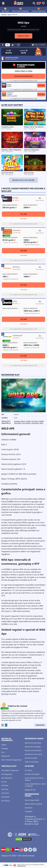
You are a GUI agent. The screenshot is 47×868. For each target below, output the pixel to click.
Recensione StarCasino (33, 743)
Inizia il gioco (24, 36)
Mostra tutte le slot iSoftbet (23, 180)
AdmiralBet (18, 423)
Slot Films (5, 786)
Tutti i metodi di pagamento (12, 760)
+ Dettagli (23, 219)
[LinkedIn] (6, 725)
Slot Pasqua (6, 801)
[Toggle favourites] (43, 3)
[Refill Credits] (8, 45)
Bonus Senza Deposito (21, 11)
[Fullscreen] (3, 45)
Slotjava (4, 15)
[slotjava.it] (19, 3)
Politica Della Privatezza (33, 804)
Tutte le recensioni (32, 762)
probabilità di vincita (21, 866)
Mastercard (5, 756)
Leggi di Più (40, 725)
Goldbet (41, 421)
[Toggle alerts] (34, 3)
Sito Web (41, 85)
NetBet (28, 421)
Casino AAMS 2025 (39, 11)
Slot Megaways (7, 774)
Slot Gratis (5, 11)
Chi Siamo (28, 770)
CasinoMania (35, 423)
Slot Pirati (5, 789)
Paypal (4, 745)
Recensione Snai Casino (33, 754)
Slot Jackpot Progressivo (10, 770)
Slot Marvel (5, 797)
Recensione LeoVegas (33, 747)
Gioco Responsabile (32, 800)
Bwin (42, 423)
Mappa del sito (30, 790)
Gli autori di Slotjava (32, 774)
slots (9, 15)
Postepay (5, 748)
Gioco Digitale (26, 423)
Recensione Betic (31, 758)
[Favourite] (18, 45)
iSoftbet (24, 26)
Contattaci (29, 811)
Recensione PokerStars (33, 750)
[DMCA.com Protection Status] (23, 839)
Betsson (23, 421)
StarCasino (35, 421)
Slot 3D (4, 782)
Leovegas (17, 421)
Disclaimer (29, 808)
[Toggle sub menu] (3, 3)
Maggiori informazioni (23, 76)
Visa (3, 752)
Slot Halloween (7, 778)
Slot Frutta (5, 793)
